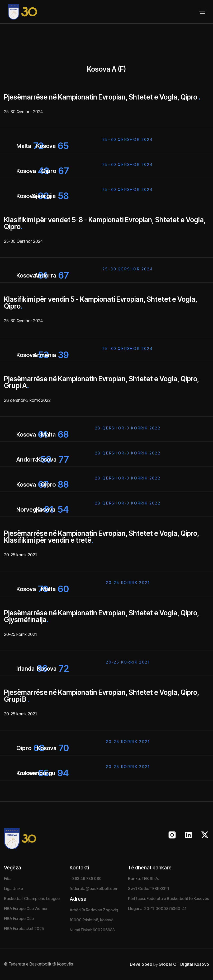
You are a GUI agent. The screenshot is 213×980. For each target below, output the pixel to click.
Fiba (8, 878)
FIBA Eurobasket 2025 (24, 929)
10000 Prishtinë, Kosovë (92, 920)
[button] (202, 12)
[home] (19, 12)
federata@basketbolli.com (94, 889)
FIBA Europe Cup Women (26, 909)
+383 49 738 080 (86, 878)
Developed (141, 964)
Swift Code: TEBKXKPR (148, 889)
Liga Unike (13, 889)
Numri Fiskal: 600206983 (92, 930)
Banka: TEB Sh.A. (143, 878)
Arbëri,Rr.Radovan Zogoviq (94, 910)
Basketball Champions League (32, 899)
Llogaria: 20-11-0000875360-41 (157, 909)
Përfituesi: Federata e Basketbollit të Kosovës (169, 899)
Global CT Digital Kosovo (184, 964)
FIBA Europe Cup (19, 919)
